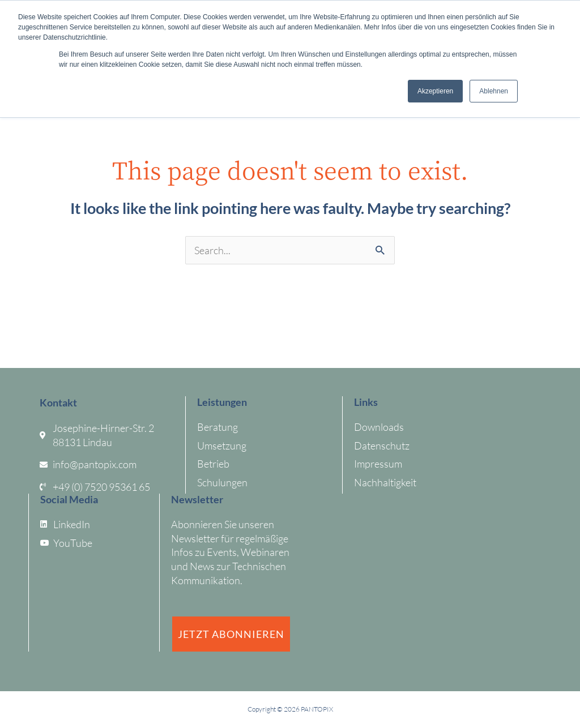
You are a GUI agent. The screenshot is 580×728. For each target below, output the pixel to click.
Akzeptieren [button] (435, 91)
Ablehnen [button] (494, 91)
